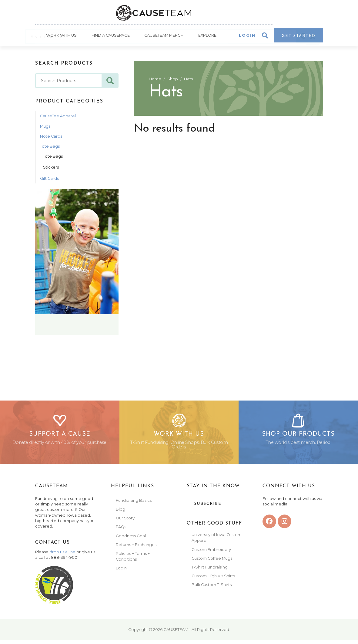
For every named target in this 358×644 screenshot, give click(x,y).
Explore (208, 37)
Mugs (45, 127)
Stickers (51, 168)
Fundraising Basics (134, 504)
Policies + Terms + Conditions (133, 560)
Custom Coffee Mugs (212, 562)
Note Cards (51, 137)
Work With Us (61, 37)
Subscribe (208, 508)
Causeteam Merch (164, 37)
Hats (188, 80)
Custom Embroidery (211, 553)
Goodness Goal (131, 540)
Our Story (125, 522)
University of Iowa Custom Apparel (217, 542)
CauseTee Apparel (58, 117)
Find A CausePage (110, 37)
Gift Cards (49, 179)
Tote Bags (50, 147)
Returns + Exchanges (136, 549)
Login (247, 37)
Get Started (299, 37)
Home (155, 80)
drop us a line (62, 556)
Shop (173, 80)
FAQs (121, 531)
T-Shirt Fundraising (210, 571)
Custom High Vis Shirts (214, 580)
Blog (120, 513)
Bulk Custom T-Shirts (212, 589)
